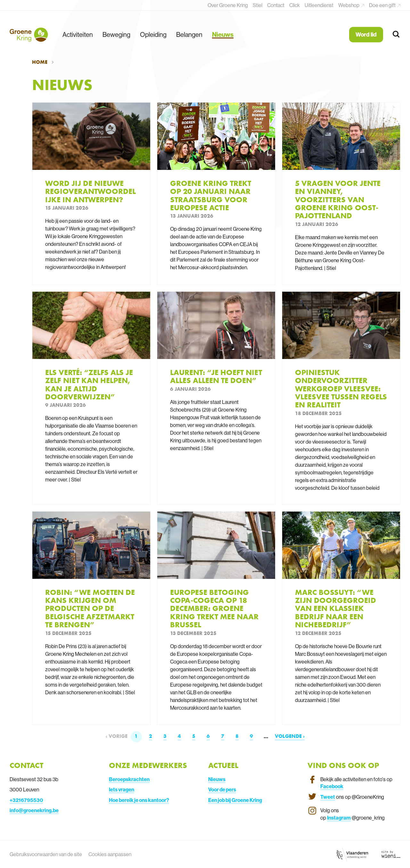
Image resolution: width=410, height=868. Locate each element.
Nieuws (223, 34)
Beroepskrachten (129, 779)
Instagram (339, 818)
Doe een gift (383, 5)
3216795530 (28, 800)
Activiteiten (78, 34)
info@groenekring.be (34, 810)
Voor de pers (222, 789)
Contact (276, 5)
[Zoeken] (397, 34)
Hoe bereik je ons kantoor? (139, 800)
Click (295, 5)
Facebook (332, 786)
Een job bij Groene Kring (235, 800)
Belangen (189, 34)
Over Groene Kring (228, 5)
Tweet (328, 797)
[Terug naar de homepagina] (29, 35)
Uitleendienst (319, 5)
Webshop (349, 5)
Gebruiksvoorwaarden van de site (46, 854)
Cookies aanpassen (110, 854)
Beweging (116, 34)
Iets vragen (122, 789)
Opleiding (153, 34)
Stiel (258, 5)
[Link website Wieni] (391, 854)
